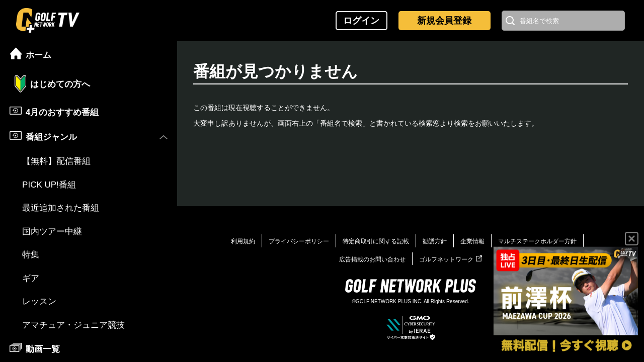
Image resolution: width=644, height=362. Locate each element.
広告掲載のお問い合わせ (372, 259)
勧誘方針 (435, 241)
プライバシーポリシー (299, 241)
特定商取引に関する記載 (376, 241)
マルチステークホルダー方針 (537, 241)
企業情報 (472, 241)
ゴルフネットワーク (451, 259)
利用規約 (243, 241)
